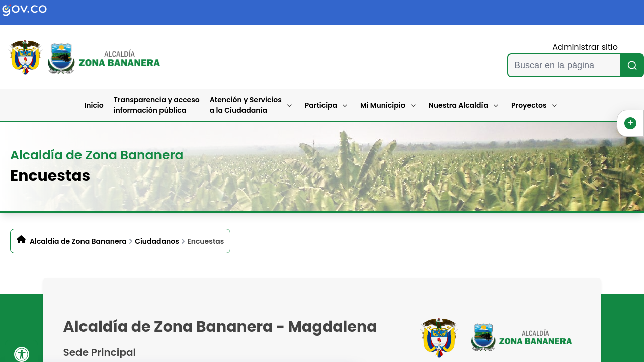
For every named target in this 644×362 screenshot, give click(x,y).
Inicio (94, 105)
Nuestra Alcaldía (459, 105)
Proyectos (529, 105)
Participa (321, 105)
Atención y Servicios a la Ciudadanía (246, 105)
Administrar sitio (585, 47)
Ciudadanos (157, 241)
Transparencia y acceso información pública (157, 105)
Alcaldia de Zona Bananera (78, 241)
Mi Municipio (383, 105)
